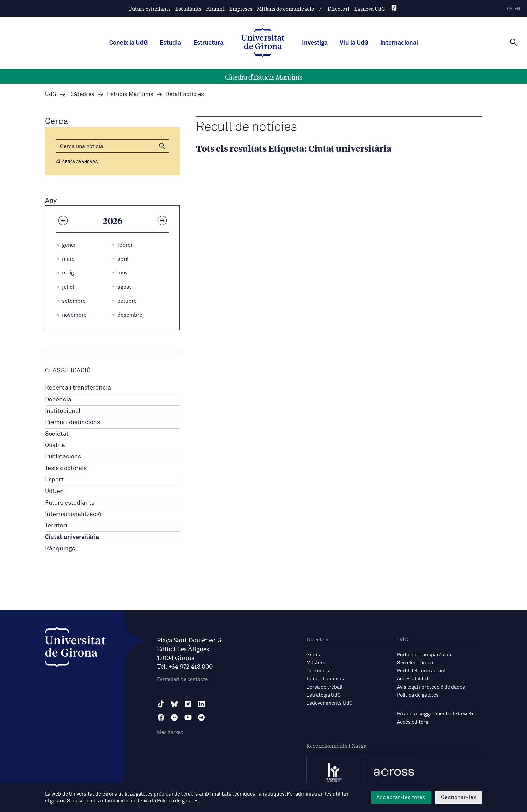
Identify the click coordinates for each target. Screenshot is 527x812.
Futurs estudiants (150, 9)
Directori (338, 9)
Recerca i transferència (78, 388)
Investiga (315, 43)
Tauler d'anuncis (325, 679)
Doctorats (318, 671)
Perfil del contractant (421, 671)
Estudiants (188, 9)
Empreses (241, 9)
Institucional (63, 411)
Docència (58, 400)
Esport (54, 480)
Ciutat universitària (72, 537)
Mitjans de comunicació (286, 9)
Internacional (399, 43)
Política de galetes (418, 695)
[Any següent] (162, 220)
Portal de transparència (424, 655)
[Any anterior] (63, 220)
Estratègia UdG (323, 695)
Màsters (316, 663)
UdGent (56, 491)
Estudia (170, 43)
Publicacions (63, 457)
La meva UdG (370, 9)
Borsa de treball (324, 687)
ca (510, 9)
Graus (313, 655)
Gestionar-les (459, 797)
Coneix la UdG (128, 43)
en (517, 9)
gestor (57, 801)
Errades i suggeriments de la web (435, 714)
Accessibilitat (413, 679)
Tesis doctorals (66, 468)
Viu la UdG (354, 43)
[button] (162, 146)
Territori (56, 526)
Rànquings (60, 549)
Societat (57, 434)
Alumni (215, 9)
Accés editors (413, 722)
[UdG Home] (263, 43)
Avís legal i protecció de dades (431, 687)
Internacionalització (73, 514)
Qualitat (56, 445)
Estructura (208, 43)
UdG (51, 94)
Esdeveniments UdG (329, 703)
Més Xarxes (170, 732)
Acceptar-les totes (401, 797)
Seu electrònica (415, 663)
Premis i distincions (73, 422)
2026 (113, 220)
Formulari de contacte (182, 680)
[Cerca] (514, 42)
